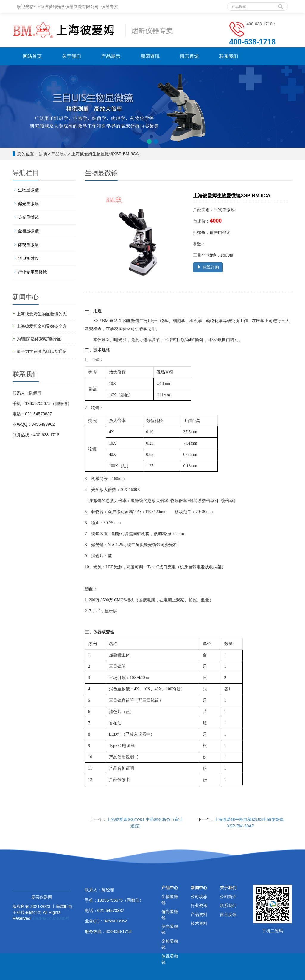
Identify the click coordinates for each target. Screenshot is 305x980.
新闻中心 (199, 888)
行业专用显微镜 (32, 272)
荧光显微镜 (28, 217)
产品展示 (111, 56)
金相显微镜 (28, 231)
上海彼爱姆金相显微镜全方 (42, 326)
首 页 (43, 154)
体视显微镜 (28, 245)
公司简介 (228, 897)
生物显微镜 (28, 190)
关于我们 (71, 56)
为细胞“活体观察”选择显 (39, 339)
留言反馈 (189, 56)
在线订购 (208, 267)
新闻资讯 (150, 56)
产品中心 (170, 888)
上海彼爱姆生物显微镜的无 (42, 314)
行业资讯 (199, 906)
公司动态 (199, 897)
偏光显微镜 (28, 204)
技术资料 (199, 923)
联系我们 (229, 56)
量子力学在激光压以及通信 (42, 351)
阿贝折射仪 (28, 258)
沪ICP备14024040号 (51, 918)
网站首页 (32, 56)
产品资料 (199, 914)
